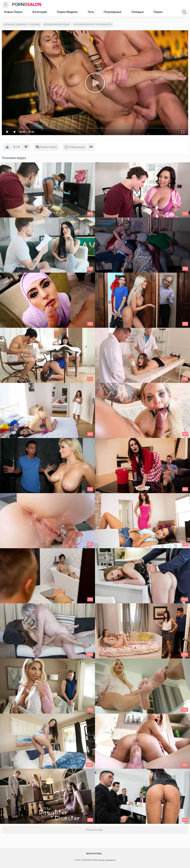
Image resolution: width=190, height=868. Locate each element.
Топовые (137, 12)
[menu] (6, 5)
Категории (40, 12)
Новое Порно (13, 12)
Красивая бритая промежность (93, 24)
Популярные (113, 12)
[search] (184, 12)
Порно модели (67, 12)
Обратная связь (94, 854)
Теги (90, 12)
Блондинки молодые (57, 24)
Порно (158, 12)
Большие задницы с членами (22, 24)
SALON (27, 5)
